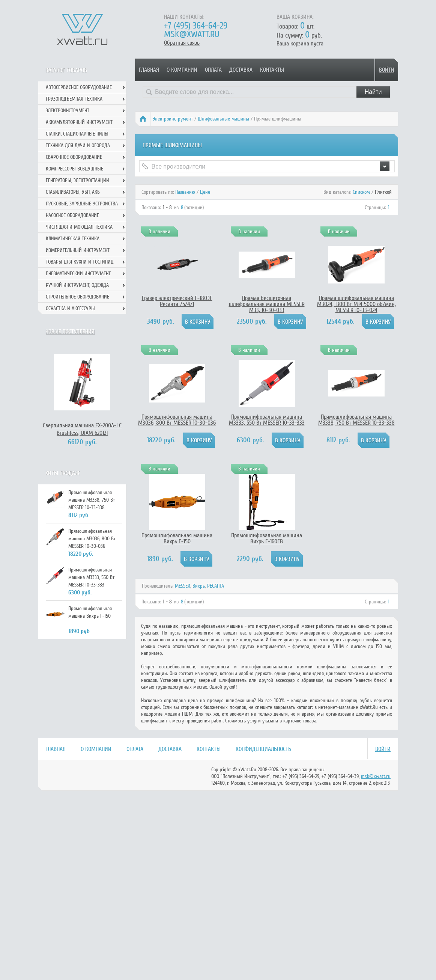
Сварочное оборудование (74, 157)
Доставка (241, 70)
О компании (182, 70)
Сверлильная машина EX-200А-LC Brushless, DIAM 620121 (82, 429)
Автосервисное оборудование (79, 87)
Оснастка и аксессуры (70, 308)
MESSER (183, 586)
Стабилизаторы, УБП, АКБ (73, 192)
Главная (149, 70)
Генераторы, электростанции (77, 180)
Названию (185, 192)
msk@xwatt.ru (192, 34)
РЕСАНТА (216, 586)
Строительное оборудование (77, 297)
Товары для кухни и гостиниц (80, 262)
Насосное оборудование (72, 215)
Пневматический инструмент (78, 274)
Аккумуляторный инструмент (79, 122)
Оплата (213, 70)
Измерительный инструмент (78, 250)
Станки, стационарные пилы (77, 134)
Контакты (272, 70)
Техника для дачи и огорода (78, 145)
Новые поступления (70, 332)
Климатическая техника (73, 239)
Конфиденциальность (263, 749)
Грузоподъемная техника (74, 99)
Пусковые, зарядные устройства (82, 204)
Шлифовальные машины (223, 119)
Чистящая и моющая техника (79, 227)
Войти (387, 70)
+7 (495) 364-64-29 (196, 26)
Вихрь (199, 586)
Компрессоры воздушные (74, 169)
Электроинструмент (173, 119)
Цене (205, 192)
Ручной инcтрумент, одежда (77, 285)
